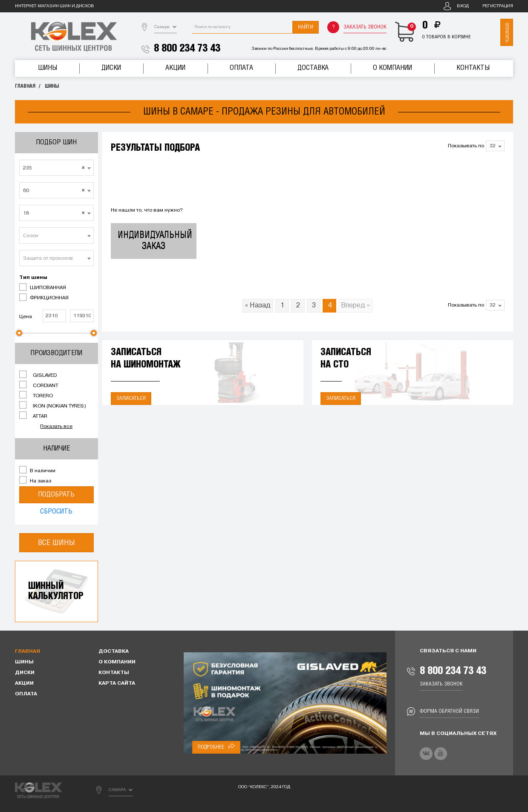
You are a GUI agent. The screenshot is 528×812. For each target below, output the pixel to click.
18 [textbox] (54, 213)
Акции (175, 68)
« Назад (258, 306)
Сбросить (56, 512)
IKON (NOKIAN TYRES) (53, 405)
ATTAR (33, 416)
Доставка (313, 68)
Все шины (56, 543)
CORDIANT (39, 385)
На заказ (35, 480)
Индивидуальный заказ (155, 241)
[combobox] (56, 168)
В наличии (37, 470)
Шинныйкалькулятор (56, 591)
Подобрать (56, 495)
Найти (306, 27)
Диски (111, 68)
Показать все (56, 427)
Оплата (241, 68)
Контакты (473, 68)
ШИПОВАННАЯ (43, 287)
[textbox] (56, 236)
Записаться (131, 398)
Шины (48, 68)
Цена (26, 317)
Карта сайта (117, 683)
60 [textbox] (54, 191)
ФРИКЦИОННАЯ (44, 297)
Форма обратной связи (449, 711)
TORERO (36, 395)
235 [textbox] (54, 168)
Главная (25, 86)
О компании (392, 68)
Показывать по (466, 146)
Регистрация (498, 6)
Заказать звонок (365, 27)
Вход (463, 6)
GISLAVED (38, 375)
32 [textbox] (493, 146)
